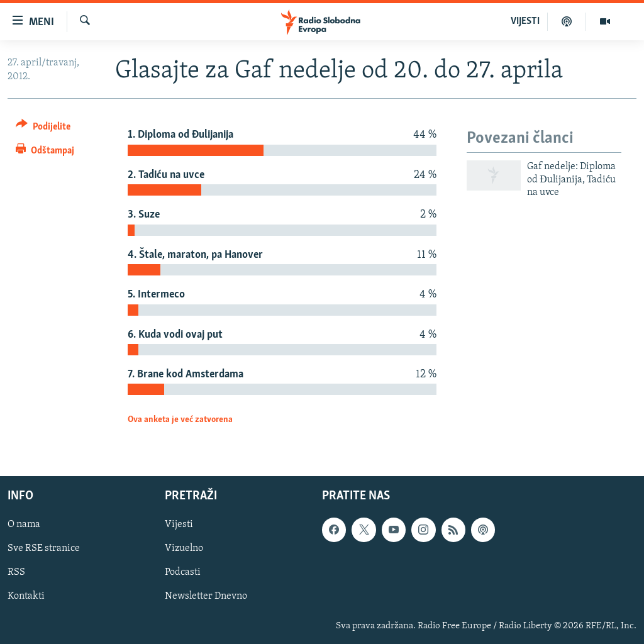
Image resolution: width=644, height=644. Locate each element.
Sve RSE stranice (44, 548)
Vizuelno (184, 548)
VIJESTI (525, 21)
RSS (16, 572)
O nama (24, 525)
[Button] (43, 129)
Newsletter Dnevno (206, 596)
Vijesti (179, 525)
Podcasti (183, 572)
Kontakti (26, 596)
